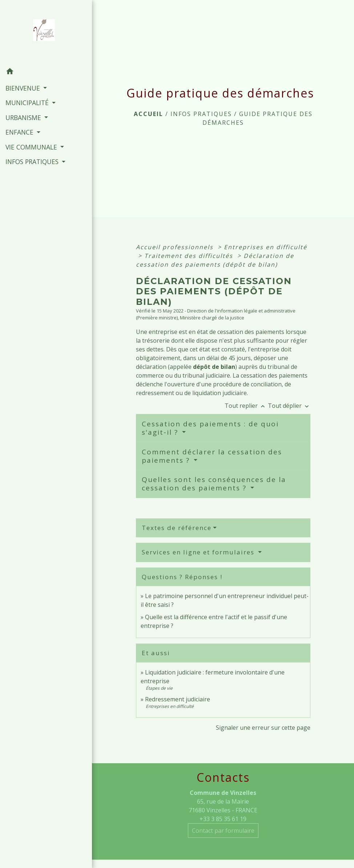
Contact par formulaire (223, 831)
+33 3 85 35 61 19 (223, 819)
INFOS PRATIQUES (201, 114)
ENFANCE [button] (20, 132)
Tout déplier (289, 406)
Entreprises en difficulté (265, 247)
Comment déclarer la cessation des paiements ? (212, 456)
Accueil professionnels (176, 247)
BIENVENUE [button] (24, 88)
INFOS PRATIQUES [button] (33, 162)
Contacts (223, 777)
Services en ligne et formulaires (199, 552)
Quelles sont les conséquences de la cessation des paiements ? (214, 484)
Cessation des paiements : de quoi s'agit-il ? (210, 428)
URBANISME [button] (24, 118)
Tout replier (246, 406)
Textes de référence (177, 528)
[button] (46, 72)
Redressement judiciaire (178, 699)
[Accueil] (46, 32)
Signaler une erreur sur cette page (263, 728)
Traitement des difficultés (190, 256)
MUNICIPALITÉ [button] (28, 103)
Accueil (148, 114)
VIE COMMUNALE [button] (32, 147)
